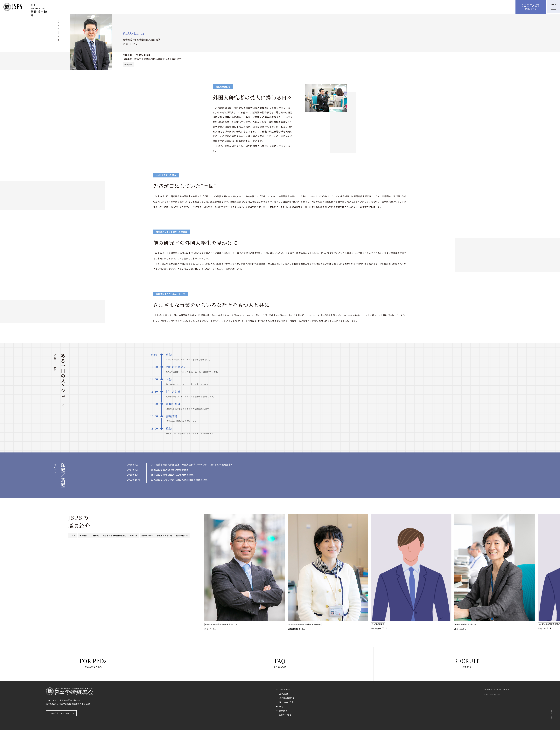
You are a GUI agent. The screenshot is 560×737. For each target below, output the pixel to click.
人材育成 (95, 536)
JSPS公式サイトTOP (62, 717)
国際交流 (128, 64)
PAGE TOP (553, 720)
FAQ (280, 665)
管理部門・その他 (165, 536)
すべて (73, 536)
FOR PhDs (93, 665)
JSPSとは (284, 698)
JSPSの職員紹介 (287, 702)
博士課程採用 (182, 536)
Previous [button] (525, 510)
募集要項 (283, 714)
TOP (59, 22)
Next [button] (541, 510)
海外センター (147, 536)
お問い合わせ (285, 719)
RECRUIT (467, 665)
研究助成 (83, 536)
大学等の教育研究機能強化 (114, 536)
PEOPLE (59, 31)
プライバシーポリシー (492, 698)
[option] (245, 573)
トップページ (285, 693)
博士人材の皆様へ (287, 706)
